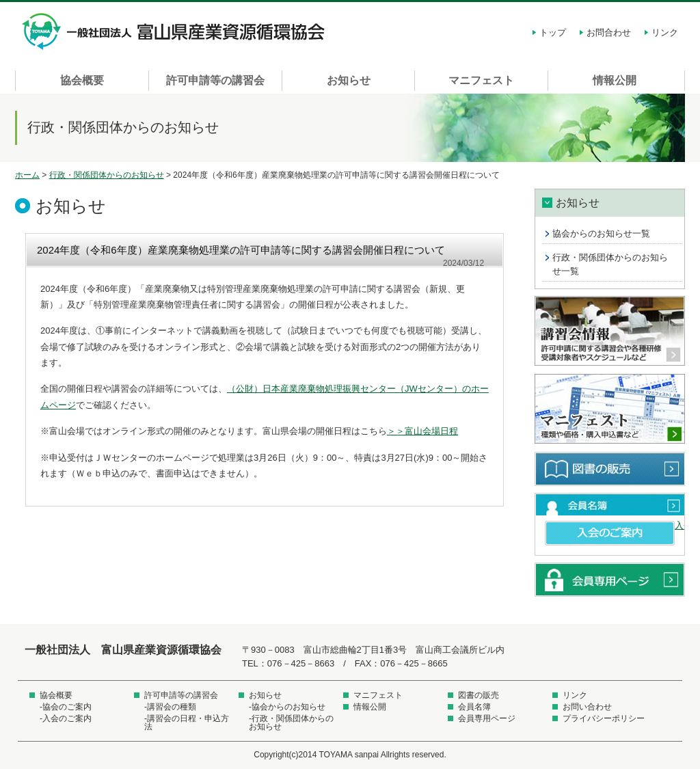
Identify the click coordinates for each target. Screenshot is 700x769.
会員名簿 (610, 504)
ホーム (27, 175)
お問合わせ (609, 32)
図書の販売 (610, 469)
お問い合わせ (587, 707)
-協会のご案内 (66, 707)
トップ (553, 32)
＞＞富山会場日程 (422, 431)
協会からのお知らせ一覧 (601, 233)
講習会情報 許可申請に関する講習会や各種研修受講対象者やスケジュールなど (610, 332)
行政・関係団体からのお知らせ (107, 175)
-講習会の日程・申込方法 (187, 723)
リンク (665, 32)
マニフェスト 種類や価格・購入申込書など (610, 409)
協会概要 (82, 80)
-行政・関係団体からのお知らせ (291, 723)
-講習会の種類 (170, 707)
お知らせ (349, 80)
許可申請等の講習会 (215, 80)
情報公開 (615, 80)
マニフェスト (481, 80)
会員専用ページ (610, 580)
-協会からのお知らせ (287, 707)
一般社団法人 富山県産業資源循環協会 (176, 31)
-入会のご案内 (66, 718)
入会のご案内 (610, 533)
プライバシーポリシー (604, 718)
